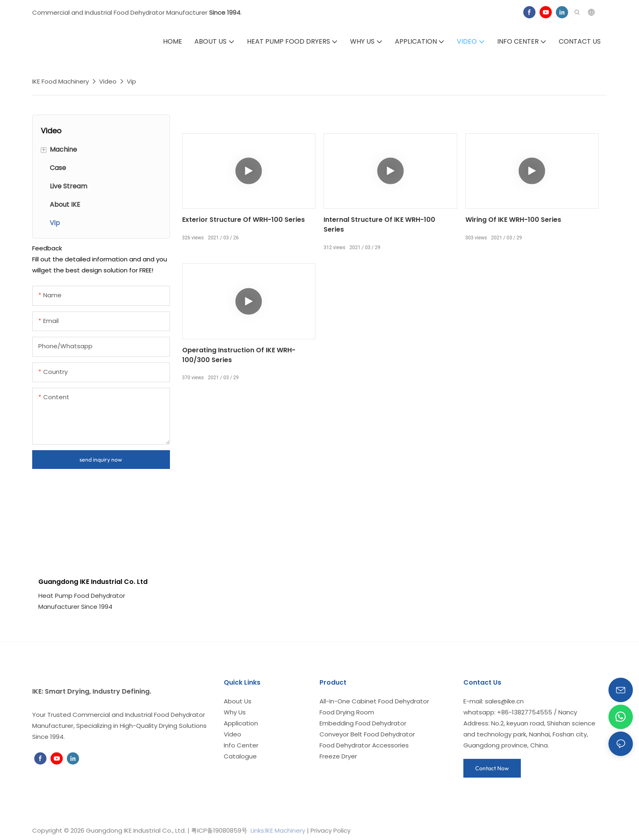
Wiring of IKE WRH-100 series (513, 220)
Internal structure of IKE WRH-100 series (379, 224)
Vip (131, 81)
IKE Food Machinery (61, 81)
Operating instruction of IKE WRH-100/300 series (239, 355)
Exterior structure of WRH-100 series (243, 220)
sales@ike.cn (504, 701)
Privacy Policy (331, 830)
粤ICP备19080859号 (219, 830)
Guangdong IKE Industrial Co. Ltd (93, 582)
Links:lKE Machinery (278, 830)
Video (108, 81)
